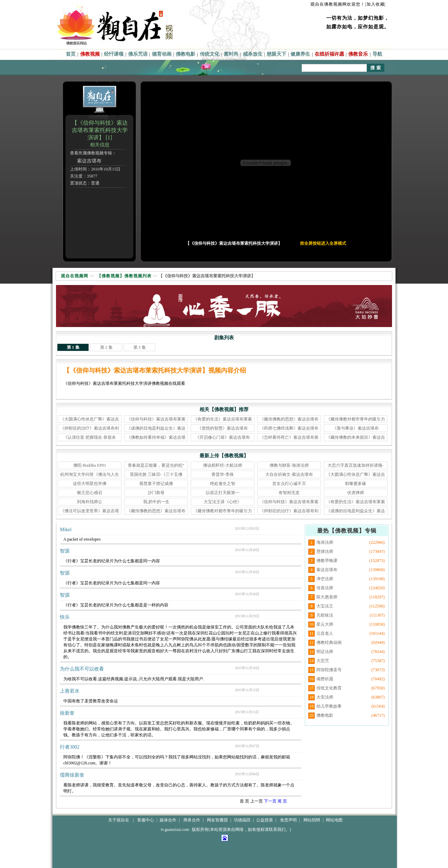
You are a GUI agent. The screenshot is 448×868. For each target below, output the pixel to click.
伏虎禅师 (356, 493)
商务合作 (192, 820)
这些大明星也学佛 (90, 484)
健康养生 (300, 54)
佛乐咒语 (138, 54)
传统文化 (210, 54)
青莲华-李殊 (223, 474)
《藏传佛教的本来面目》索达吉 (356, 437)
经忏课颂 (114, 54)
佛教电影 (185, 54)
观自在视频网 (75, 276)
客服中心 (146, 820)
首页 (71, 54)
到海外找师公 (90, 502)
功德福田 (242, 820)
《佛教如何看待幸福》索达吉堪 (156, 437)
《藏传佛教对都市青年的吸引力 (356, 419)
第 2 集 (106, 347)
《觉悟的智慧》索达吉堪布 (223, 428)
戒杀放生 (253, 54)
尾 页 (282, 801)
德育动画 (162, 54)
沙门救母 (156, 493)
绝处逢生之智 (223, 484)
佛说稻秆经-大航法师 (223, 465)
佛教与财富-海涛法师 (289, 465)
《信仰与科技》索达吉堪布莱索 (156, 419)
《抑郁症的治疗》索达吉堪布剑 (90, 428)
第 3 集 (140, 347)
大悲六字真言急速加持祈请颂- (356, 465)
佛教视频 (90, 54)
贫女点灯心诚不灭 (289, 484)
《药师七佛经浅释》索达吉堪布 (289, 428)
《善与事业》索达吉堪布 (356, 428)
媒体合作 (168, 820)
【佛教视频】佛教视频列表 (124, 276)
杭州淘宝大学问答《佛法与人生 (90, 474)
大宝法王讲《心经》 (223, 502)
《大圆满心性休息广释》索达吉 (90, 419)
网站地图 (334, 820)
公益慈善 (265, 820)
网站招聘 (312, 820)
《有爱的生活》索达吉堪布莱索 (223, 419)
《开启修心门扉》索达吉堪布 (223, 437)
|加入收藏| (375, 4)
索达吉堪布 (89, 161)
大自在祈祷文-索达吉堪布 (289, 474)
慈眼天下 (276, 54)
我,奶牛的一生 (156, 502)
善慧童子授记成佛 (156, 484)
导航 (377, 54)
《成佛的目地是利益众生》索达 (156, 428)
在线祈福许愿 (329, 54)
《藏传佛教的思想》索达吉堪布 (289, 419)
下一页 (270, 801)
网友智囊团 (217, 820)
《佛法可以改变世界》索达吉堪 (90, 511)
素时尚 (231, 54)
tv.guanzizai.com (175, 829)
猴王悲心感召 (90, 493)
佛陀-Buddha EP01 (90, 465)
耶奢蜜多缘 (356, 484)
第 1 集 (73, 347)
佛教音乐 (358, 54)
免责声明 (288, 820)
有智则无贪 (289, 493)
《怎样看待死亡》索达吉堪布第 (289, 437)
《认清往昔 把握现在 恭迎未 (90, 437)
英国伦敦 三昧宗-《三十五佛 (156, 474)
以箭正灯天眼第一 (223, 493)
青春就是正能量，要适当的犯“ (156, 465)
